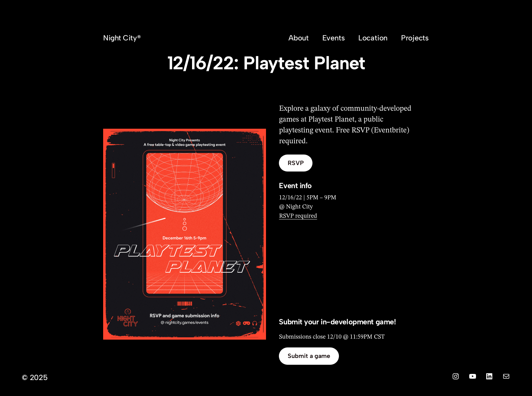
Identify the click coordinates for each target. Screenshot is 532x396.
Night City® (122, 38)
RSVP (296, 163)
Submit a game (309, 356)
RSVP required (298, 216)
